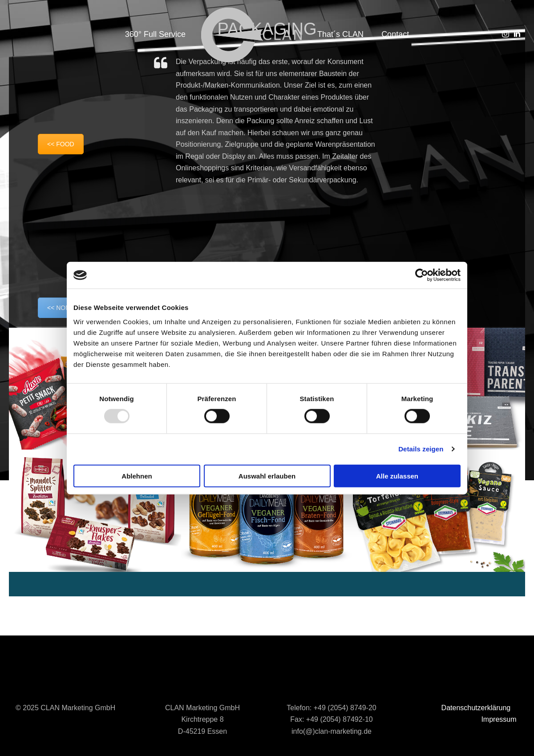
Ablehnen (137, 476)
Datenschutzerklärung (476, 708)
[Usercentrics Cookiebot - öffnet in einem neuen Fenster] (422, 275)
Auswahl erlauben (267, 476)
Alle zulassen (397, 476)
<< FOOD (61, 144)
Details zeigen (421, 449)
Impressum (499, 719)
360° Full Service (155, 34)
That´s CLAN (340, 34)
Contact (395, 34)
